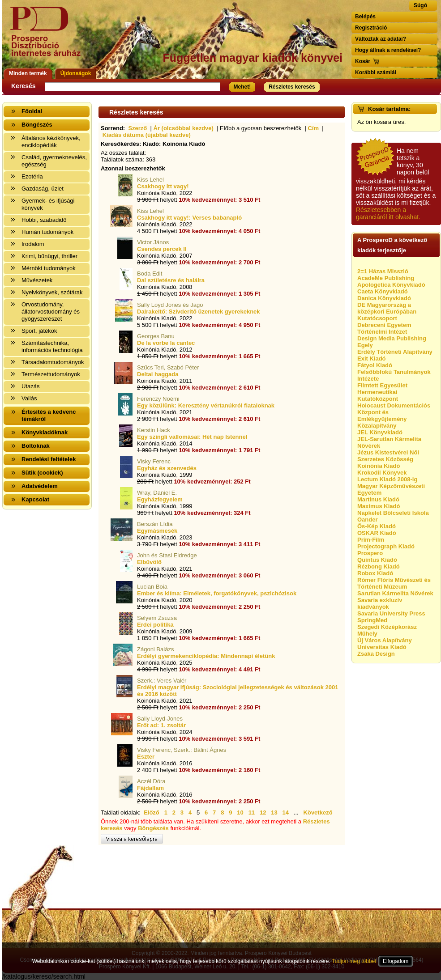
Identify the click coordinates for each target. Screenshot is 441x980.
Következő (318, 812)
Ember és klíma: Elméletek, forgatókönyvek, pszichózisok (217, 593)
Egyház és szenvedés (167, 468)
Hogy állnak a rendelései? (388, 50)
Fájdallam (150, 788)
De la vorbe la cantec (166, 343)
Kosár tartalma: (389, 109)
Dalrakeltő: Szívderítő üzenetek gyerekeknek (199, 312)
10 (240, 812)
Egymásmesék (157, 531)
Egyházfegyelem (160, 499)
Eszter (146, 757)
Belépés (365, 17)
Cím (313, 128)
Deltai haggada (158, 374)
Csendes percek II (162, 249)
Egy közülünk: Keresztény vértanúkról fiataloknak (206, 405)
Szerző (137, 128)
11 (252, 812)
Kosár (363, 61)
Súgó (420, 5)
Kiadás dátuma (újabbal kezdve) (147, 135)
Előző (152, 812)
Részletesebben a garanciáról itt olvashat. (388, 213)
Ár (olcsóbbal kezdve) (184, 128)
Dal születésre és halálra (171, 280)
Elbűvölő (149, 562)
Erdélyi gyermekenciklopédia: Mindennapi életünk (206, 656)
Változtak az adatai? (381, 39)
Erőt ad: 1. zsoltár (161, 725)
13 (274, 812)
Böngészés (153, 828)
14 (286, 812)
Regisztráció (371, 28)
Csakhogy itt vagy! (163, 186)
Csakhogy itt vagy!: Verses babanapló (189, 218)
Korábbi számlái (376, 72)
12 (263, 812)
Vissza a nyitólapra (48, 37)
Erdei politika (155, 625)
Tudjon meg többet (354, 961)
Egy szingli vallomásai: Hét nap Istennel (192, 437)
